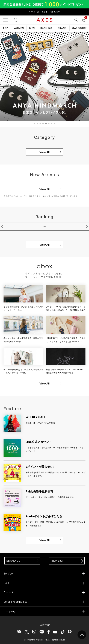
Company (9, 611)
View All (44, 152)
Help (6, 583)
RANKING (46, 28)
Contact (8, 592)
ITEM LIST (57, 561)
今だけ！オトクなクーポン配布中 (44, 12)
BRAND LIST (14, 561)
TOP (5, 28)
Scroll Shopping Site (15, 602)
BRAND (62, 28)
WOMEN (19, 28)
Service (8, 574)
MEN (32, 28)
